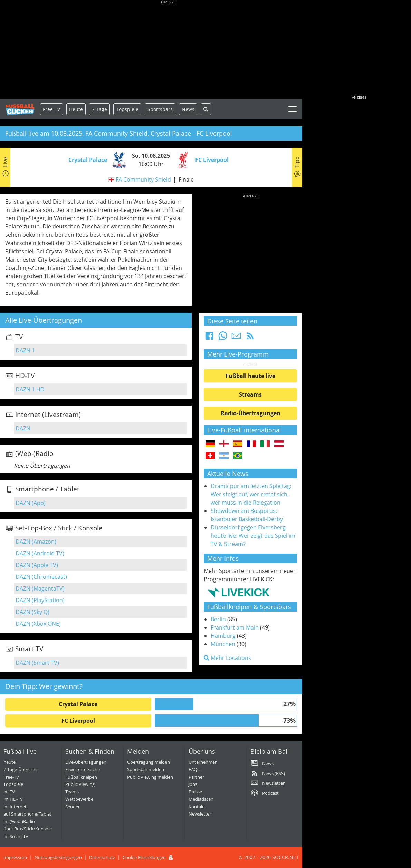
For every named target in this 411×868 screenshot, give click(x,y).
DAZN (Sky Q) (32, 612)
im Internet (15, 807)
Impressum (15, 857)
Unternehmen (203, 762)
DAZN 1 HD (30, 389)
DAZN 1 (25, 350)
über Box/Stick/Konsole (28, 829)
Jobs (193, 784)
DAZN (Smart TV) (37, 663)
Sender (73, 807)
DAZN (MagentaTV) (40, 588)
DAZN (23, 428)
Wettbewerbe (79, 799)
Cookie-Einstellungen (144, 857)
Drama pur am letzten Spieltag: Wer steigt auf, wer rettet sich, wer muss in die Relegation (251, 494)
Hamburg (223, 636)
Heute (76, 109)
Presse (195, 792)
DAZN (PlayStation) (40, 600)
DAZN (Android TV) (40, 553)
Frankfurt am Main (235, 627)
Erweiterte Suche (83, 769)
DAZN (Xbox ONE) (38, 624)
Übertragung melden (149, 762)
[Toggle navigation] (293, 109)
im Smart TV (16, 836)
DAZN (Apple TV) (37, 565)
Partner (196, 777)
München (223, 644)
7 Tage (99, 109)
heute (9, 762)
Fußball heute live (250, 376)
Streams (250, 394)
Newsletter (200, 814)
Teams (72, 792)
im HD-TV (13, 799)
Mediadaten (201, 799)
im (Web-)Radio (19, 821)
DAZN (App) (31, 503)
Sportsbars (160, 109)
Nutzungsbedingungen (58, 857)
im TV (9, 792)
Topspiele (13, 784)
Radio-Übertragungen (251, 413)
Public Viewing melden (150, 777)
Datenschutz (102, 857)
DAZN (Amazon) (36, 542)
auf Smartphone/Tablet (27, 814)
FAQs (194, 769)
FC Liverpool (78, 721)
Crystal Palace (78, 704)
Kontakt (197, 807)
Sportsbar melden (146, 769)
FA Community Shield (143, 179)
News (188, 109)
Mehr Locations (227, 658)
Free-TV (51, 109)
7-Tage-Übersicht (21, 769)
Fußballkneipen (81, 777)
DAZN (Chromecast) (41, 577)
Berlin (218, 619)
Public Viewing (80, 784)
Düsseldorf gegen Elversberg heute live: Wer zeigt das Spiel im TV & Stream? (253, 536)
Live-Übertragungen (86, 762)
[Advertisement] (168, 50)
